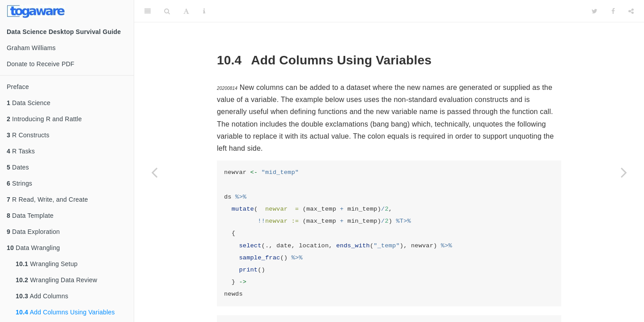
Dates (18, 167)
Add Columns (42, 296)
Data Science (29, 103)
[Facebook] (613, 11)
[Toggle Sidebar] (148, 11)
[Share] (631, 11)
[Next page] (624, 172)
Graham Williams (31, 48)
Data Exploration (33, 232)
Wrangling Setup (47, 264)
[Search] (167, 11)
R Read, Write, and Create (47, 199)
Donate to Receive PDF (40, 64)
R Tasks (21, 151)
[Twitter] (595, 11)
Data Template (30, 216)
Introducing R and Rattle (44, 119)
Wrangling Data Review (56, 280)
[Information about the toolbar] (204, 11)
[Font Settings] (186, 11)
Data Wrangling (33, 248)
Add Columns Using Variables (65, 312)
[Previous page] (154, 172)
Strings (19, 183)
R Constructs (28, 135)
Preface (18, 87)
